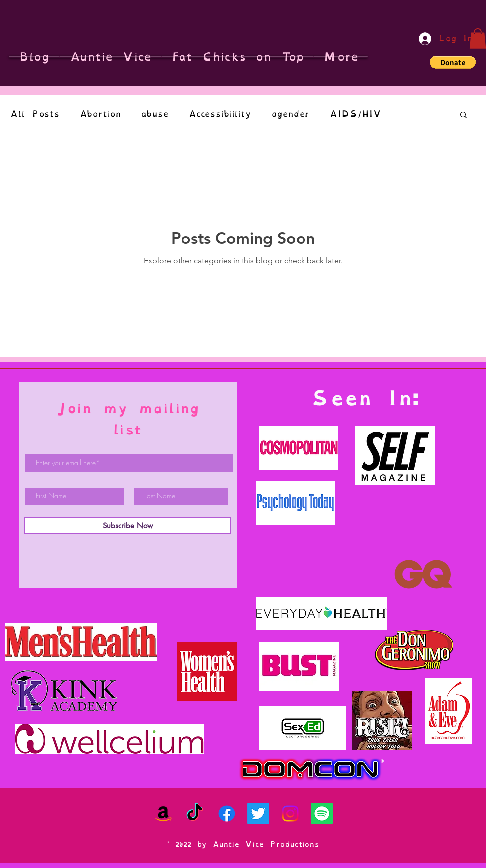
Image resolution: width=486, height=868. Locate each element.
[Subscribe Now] (127, 525)
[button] (478, 38)
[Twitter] (258, 814)
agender (290, 114)
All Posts (35, 114)
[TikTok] (195, 814)
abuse (155, 114)
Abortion (100, 114)
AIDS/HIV (355, 114)
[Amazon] (163, 814)
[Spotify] (322, 814)
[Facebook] (227, 814)
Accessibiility (220, 114)
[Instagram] (290, 814)
